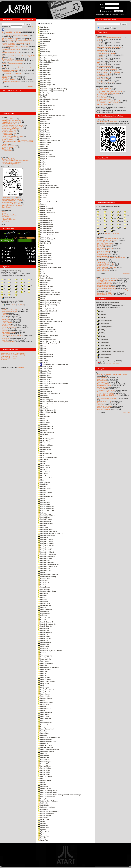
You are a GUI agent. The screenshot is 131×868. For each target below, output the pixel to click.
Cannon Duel (44, 64)
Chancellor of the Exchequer (49, 294)
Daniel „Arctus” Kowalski (105, 248)
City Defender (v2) (45, 429)
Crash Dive (43, 671)
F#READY (101, 247)
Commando (6, 318)
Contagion (43, 595)
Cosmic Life (43, 634)
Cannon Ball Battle (46, 62)
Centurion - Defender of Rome (49, 268)
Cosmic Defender (45, 626)
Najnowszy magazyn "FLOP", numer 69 (15, 46)
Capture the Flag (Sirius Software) (51, 91)
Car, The (42, 97)
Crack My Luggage (46, 663)
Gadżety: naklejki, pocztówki (106, 287)
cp (126, 212)
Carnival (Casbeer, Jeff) (47, 105)
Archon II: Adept (7, 326)
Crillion (42, 710)
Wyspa (4, 329)
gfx (127, 215)
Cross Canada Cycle (46, 729)
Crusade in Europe (46, 747)
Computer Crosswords (47, 554)
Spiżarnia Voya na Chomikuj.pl (12, 205)
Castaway (42, 122)
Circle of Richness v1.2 (47, 412)
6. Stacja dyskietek (104, 327)
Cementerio (43, 251)
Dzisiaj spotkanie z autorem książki (13, 61)
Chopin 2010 (43, 362)
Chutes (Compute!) (46, 400)
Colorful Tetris (44, 505)
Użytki (107, 28)
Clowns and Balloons (46, 478)
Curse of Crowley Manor (47, 791)
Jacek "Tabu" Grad (103, 262)
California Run (44, 41)
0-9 (4, 279)
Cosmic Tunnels (45, 638)
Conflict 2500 (44, 581)
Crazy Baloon (44, 677)
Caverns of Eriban (45, 225)
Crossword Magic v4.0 (47, 741)
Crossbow (43, 731)
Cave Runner (44, 183)
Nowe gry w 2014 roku (9, 147)
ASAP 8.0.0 (6, 78)
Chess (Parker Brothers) (47, 329)
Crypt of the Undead (46, 752)
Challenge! (43, 282)
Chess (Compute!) (45, 327)
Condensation (44, 579)
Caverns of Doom (45, 222)
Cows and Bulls (44, 659)
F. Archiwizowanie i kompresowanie (110, 352)
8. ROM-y (101, 333)
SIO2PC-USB (102, 379)
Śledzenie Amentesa (104, 255)
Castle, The (43, 146)
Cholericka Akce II (45, 354)
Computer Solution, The (47, 566)
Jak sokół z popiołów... (9, 80)
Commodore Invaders (47, 536)
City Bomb (43, 424)
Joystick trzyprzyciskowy (105, 393)
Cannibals (43, 58)
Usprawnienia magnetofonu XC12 (13, 125)
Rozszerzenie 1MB (103, 392)
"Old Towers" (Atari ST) (9, 310)
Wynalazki (99, 373)
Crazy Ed (42, 686)
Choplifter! (5, 315)
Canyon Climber (45, 70)
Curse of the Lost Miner (47, 793)
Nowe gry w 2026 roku (9, 119)
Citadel (41, 418)
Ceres (41, 270)
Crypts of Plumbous (46, 764)
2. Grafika (101, 314)
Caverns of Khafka (45, 227)
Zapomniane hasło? (103, 14)
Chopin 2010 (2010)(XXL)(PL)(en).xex (54, 364)
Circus (41, 414)
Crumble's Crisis (45, 745)
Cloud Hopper (44, 472)
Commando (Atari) (45, 529)
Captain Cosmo (44, 80)
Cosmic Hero (44, 630)
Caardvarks (43, 31)
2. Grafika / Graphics (104, 90)
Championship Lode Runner (49, 292)
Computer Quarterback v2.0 (49, 564)
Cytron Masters (44, 832)
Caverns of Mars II (45, 231)
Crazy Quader (44, 694)
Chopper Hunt (44, 375)
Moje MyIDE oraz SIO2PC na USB (108, 395)
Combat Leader (44, 521)
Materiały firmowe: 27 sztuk (11, 202)
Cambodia (43, 46)
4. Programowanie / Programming (108, 93)
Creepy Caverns (45, 704)
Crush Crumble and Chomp (48, 750)
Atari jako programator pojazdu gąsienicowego (17, 67)
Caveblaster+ (44, 192)
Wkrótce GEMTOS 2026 (10, 38)
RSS (31, 27)
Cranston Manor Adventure (48, 667)
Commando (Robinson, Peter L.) (50, 533)
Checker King (44, 313)
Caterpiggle (43, 173)
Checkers (42, 315)
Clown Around (44, 476)
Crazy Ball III (43, 675)
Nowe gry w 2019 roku (9, 132)
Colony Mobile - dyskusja (9, 356)
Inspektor (5, 340)
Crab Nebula (43, 661)
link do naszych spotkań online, (107, 122)
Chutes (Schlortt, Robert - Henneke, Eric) (53, 402)
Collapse (42, 490)
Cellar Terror (43, 249)
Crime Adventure (45, 712)
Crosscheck (43, 733)
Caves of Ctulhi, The (46, 235)
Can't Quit (42, 66)
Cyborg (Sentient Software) (48, 811)
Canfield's (42, 54)
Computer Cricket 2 (46, 552)
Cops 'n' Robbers (45, 610)
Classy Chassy (44, 447)
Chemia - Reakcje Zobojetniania (50, 321)
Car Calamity (43, 93)
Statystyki (4, 360)
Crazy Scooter (44, 696)
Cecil (41, 245)
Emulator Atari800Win (9, 159)
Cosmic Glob (44, 628)
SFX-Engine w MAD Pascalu (11, 120)
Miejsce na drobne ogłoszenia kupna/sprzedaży (113, 290)
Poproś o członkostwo (117, 14)
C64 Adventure (44, 29)
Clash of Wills (44, 441)
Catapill (42, 163)
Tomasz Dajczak (103, 242)
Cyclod (41, 822)
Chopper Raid (44, 379)
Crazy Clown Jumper (46, 682)
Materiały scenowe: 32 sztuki (11, 199)
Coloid (41, 494)
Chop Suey (43, 360)
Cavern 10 (43, 206)
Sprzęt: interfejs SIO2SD (105, 295)
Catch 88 (42, 165)
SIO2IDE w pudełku (104, 408)
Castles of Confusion (46, 157)
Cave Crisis (43, 177)
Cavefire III (43, 194)
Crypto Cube (43, 756)
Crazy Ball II (43, 673)
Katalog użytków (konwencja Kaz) (108, 303)
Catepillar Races (45, 171)
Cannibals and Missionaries (49, 60)
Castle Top (43, 148)
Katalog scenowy (102, 210)
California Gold (44, 39)
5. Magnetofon (103, 324)
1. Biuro (100, 311)
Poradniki (4, 117)
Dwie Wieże (6, 334)
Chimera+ (42, 348)
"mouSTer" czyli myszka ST (106, 280)
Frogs (4, 313)
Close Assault (44, 468)
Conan (41, 573)
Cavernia (42, 214)
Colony (41, 498)
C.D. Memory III (44, 243)
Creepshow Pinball (46, 702)
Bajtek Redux (6, 207)
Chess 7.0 (42, 325)
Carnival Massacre (45, 109)
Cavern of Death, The (46, 212)
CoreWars (42, 616)
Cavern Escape (44, 210)
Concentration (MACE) (47, 577)
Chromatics (43, 396)
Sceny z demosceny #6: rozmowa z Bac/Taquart (18, 40)
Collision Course (45, 492)
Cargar (41, 103)
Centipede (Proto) (45, 260)
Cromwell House (45, 723)
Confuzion (43, 585)
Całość (6, 305)
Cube (41, 778)
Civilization (43, 435)
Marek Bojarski (102, 269)
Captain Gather (44, 83)
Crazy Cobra (43, 684)
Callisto (42, 44)
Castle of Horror (45, 142)
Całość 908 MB (103, 357)
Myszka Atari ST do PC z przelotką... (109, 72)
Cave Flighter (44, 181)
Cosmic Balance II (45, 622)
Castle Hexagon (45, 136)
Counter (42, 653)
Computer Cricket (45, 550)
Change (42, 297)
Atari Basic (101, 44)
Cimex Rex (43, 408)
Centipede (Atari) (45, 258)
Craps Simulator (45, 669)
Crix (40, 721)
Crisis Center (44, 717)
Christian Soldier (45, 392)
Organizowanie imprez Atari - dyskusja (14, 353)
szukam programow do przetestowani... (110, 38)
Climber (42, 462)
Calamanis (43, 37)
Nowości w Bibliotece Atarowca (12, 64)
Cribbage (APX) (44, 708)
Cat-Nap (42, 175)
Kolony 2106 (6, 324)
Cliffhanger (43, 459)
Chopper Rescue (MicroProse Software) (53, 383)
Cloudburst (43, 474)
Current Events (44, 789)
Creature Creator (45, 698)
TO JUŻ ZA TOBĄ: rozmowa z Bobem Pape (111, 258)
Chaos (41, 299)
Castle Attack (44, 126)
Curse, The (43, 799)
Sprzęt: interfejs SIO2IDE (105, 293)
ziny (113, 231)
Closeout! (42, 470)
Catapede (42, 161)
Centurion (42, 266)
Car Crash (43, 95)
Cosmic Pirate (44, 636)
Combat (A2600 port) (46, 515)
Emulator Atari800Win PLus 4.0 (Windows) (16, 161)
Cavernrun (43, 216)
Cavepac (42, 204)
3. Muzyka (101, 317)
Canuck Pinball (44, 68)
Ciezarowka (43, 406)
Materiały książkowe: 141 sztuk (12, 201)
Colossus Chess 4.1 (46, 511)
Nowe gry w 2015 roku (9, 139)
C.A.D (41, 35)
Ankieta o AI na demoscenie (11, 49)
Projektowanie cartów (104, 386)
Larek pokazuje (7, 135)
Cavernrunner (44, 218)
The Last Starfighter (8, 332)
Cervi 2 (41, 274)
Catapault (42, 159)
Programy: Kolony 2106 (105, 284)
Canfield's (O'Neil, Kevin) (48, 56)
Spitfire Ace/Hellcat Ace (10, 327)
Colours (42, 513)
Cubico (41, 782)
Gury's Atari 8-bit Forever (10, 215)
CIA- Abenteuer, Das (46, 404)
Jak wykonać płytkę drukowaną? (108, 398)
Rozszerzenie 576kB (104, 401)
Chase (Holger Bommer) (47, 305)
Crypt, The (43, 754)
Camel (41, 48)
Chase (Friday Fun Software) (49, 303)
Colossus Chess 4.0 (46, 509)
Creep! (41, 700)
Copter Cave (43, 612)
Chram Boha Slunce (46, 387)
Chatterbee (43, 307)
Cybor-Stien (43, 817)
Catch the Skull (44, 169)
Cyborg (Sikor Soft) (46, 813)
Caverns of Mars (45, 229)
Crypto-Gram (44, 758)
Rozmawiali (100, 237)
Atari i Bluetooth (102, 378)
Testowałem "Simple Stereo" (106, 390)
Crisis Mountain (45, 719)
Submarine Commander (10, 311)
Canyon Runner (44, 74)
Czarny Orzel (43, 836)
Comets (42, 525)
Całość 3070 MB (8, 297)
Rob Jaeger (101, 261)
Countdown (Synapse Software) (50, 651)
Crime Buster (44, 715)
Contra (41, 597)
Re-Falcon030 (7, 72)
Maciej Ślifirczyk (102, 266)
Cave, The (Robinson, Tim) (48, 187)
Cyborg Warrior (44, 815)
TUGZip (22, 305)
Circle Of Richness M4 (47, 410)
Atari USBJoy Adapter (104, 282)
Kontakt (3, 224)
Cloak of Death (44, 466)
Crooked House (44, 725)
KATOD (100, 250)
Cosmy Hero (43, 645)
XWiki (4, 213)
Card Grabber (44, 101)
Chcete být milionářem (47, 309)
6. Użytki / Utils (102, 96)
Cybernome (43, 809)
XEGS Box (101, 405)
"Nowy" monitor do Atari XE (106, 53)
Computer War (44, 569)
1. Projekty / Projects (104, 88)
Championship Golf (46, 290)
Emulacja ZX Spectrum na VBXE (13, 136)
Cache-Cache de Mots (47, 33)
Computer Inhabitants (47, 556)
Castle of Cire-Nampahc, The (49, 140)
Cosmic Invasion (45, 632)
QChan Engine (7, 151)
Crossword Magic (45, 739)
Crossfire (42, 735)
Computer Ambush (46, 542)
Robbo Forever (7, 323)
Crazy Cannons (44, 680)
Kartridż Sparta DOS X (9, 124)
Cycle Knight (43, 819)
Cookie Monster (45, 605)
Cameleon (43, 50)
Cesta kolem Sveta (45, 278)
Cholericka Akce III (45, 356)
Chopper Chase (44, 373)
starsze (32, 154)
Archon (4, 330)
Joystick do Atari (102, 387)
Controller (43, 599)
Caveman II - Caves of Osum (49, 202)
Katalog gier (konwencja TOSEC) (12, 301)
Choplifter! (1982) (45, 367)
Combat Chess (44, 517)
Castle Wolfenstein (46, 151)
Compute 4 (43, 538)
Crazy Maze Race (45, 692)
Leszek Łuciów (102, 256)
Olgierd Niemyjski (103, 270)
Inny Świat (5, 338)
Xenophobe (6, 321)
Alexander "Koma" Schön (105, 264)
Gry (101, 28)
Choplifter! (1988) (45, 369)
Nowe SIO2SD (102, 381)
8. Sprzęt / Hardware (104, 99)
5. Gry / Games (102, 95)
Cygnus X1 (43, 826)
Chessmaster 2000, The (47, 332)
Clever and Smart (45, 453)
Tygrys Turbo (101, 389)
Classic (42, 443)
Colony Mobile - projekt (9, 358)
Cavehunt (42, 196)
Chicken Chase (44, 338)
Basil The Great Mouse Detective (13, 335)
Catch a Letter (44, 167)
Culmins (42, 784)
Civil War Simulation (46, 433)
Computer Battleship (46, 546)
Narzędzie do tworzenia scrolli (12, 122)
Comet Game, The (45, 523)
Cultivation (43, 787)
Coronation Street (45, 618)
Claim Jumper (44, 437)
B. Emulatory (102, 339)
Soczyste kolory (102, 403)
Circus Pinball (44, 416)
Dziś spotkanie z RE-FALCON (12, 73)
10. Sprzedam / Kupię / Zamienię (108, 103)
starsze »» (31, 86)
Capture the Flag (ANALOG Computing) (53, 89)
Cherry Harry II (44, 323)
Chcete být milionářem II (47, 311)
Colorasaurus (44, 503)
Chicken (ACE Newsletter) (48, 336)
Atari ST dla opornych (9, 146)
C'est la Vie (43, 276)
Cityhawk (42, 431)
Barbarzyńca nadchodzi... (10, 70)
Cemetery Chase (45, 253)
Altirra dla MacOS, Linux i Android (108, 69)
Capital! (42, 76)
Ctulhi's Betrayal (45, 776)
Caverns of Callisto (46, 220)
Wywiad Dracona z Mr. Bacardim (108, 240)
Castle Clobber (44, 128)
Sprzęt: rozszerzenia (104, 285)
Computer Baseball (46, 544)
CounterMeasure (45, 655)
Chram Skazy (44, 389)
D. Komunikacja (103, 345)
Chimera (42, 346)
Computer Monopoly (46, 562)
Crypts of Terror (45, 766)
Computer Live (44, 560)
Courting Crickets (45, 657)
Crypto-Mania (44, 760)
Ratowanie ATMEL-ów (104, 384)
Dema (114, 28)
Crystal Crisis (44, 772)
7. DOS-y (101, 330)
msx (120, 221)
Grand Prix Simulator (9, 342)
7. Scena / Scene (103, 98)
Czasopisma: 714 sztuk (10, 198)
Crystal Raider (44, 774)
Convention (43, 601)
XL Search (5, 221)
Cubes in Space (44, 780)
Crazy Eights (43, 688)
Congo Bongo (44, 587)
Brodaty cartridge (8, 59)
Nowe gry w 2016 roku (9, 138)
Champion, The (44, 288)
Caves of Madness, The (47, 239)
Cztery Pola (43, 840)
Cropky (42, 727)
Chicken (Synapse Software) (49, 342)
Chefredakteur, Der (46, 319)
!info (113, 218)
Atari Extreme (6, 76)
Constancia (43, 593)
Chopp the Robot (45, 371)
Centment (42, 262)
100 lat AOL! (101, 57)
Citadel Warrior (44, 422)
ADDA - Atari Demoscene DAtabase (108, 206)
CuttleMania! (43, 805)
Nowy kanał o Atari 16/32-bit (11, 53)
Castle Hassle (44, 134)
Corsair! (42, 620)
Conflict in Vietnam (46, 583)
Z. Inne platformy (104, 355)
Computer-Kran (44, 570)
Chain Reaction (44, 280)
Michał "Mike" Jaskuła (104, 245)
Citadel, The (43, 420)
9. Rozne (101, 336)
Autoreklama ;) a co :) (104, 76)
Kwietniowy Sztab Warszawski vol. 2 (109, 47)
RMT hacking (102, 63)
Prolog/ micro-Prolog (104, 66)
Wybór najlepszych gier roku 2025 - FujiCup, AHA (18, 56)
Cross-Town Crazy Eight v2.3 (49, 737)
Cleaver (42, 451)
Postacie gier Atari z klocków (11, 81)
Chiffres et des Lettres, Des (48, 344)
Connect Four (44, 589)
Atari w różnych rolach (104, 406)
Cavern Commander (46, 208)
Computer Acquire (45, 540)
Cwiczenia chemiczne (47, 807)
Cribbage (42, 706)
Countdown (43, 649)
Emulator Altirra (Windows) (10, 164)
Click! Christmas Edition (47, 457)
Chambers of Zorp (45, 286)
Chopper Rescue (45, 381)
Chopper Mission (45, 377)
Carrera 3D (43, 111)
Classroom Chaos (45, 445)
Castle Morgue (44, 138)
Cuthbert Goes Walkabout (48, 801)
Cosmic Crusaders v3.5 (47, 624)
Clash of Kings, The (46, 439)
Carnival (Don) (44, 107)
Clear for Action (44, 449)
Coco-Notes (43, 484)
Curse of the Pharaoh (46, 797)
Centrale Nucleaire (45, 264)
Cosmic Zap (43, 640)
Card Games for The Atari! (48, 99)
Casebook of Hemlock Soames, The (51, 116)
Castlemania (43, 153)
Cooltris (42, 608)
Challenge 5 (43, 284)
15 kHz (100, 41)
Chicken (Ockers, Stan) (47, 340)
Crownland (43, 743)
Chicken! (42, 334)
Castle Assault (44, 124)
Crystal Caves (44, 770)
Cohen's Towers (45, 488)
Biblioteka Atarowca (8, 167)
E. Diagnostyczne (104, 348)
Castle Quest (43, 144)
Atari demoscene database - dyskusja (13, 355)
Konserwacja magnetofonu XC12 (13, 128)
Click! (41, 455)
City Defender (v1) (45, 427)
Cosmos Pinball (45, 643)
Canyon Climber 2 (45, 72)
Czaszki (42, 838)
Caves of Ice (43, 237)
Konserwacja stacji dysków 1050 (12, 127)
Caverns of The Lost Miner (48, 233)
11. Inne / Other (102, 104)
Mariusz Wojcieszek (104, 251)
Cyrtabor (42, 830)
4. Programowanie (104, 320)
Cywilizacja (43, 834)
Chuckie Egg (43, 398)
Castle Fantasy (44, 132)
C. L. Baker (43, 27)
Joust (4, 316)
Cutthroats (43, 803)
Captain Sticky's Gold (47, 85)
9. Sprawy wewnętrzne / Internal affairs (110, 101)
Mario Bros (5, 319)
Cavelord (42, 198)
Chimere (42, 350)
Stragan (99, 277)
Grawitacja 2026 (103, 50)
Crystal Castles (44, 768)
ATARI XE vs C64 (103, 60)
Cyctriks (42, 824)
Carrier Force (44, 113)
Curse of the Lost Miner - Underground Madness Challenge (59, 795)
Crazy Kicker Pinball (46, 690)
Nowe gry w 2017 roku (9, 133)
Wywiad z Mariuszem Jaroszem (108, 239)
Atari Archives (6, 218)
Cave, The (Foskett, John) (48, 186)
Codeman (42, 486)
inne (17, 295)
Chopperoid (43, 385)
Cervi (41, 272)
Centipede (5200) (45, 255)
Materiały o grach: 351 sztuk (11, 204)
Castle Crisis (43, 130)
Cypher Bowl (43, 828)
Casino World (44, 120)
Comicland (43, 527)
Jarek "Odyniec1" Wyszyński (106, 267)
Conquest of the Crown (47, 591)
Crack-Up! (43, 665)
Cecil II (41, 247)
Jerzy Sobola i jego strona (106, 82)
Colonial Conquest (45, 496)
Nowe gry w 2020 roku (9, 130)
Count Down (43, 647)
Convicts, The (44, 603)
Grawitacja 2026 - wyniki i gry (11, 32)
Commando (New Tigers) (48, 531)
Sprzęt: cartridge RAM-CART (107, 288)
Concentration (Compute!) (48, 575)
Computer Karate (45, 558)
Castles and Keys (45, 155)
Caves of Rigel (44, 241)
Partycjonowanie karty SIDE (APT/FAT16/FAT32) (18, 141)
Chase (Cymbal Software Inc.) (49, 301)
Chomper (42, 358)
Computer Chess (45, 548)
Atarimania (5, 217)
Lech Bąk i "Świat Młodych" (106, 243)
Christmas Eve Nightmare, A (49, 394)
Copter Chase (44, 614)
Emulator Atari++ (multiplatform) (12, 162)
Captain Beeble (44, 79)
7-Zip (18, 305)
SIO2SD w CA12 (103, 382)
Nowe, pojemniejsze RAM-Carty (108, 279)
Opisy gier (4, 308)
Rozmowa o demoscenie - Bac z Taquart (15, 35)
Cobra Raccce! (44, 482)
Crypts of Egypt (44, 762)
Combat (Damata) (45, 519)
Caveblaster (43, 190)
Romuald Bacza (102, 253)
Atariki (4, 212)
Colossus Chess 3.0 (46, 507)
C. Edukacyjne (103, 342)
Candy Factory (44, 52)
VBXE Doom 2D (102, 79)
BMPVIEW (5, 144)
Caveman (42, 200)
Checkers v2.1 (44, 317)
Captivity (42, 87)
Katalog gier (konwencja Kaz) (11, 271)
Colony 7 (42, 501)
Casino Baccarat (45, 118)
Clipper (42, 463)
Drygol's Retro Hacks (9, 220)
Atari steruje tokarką (104, 409)
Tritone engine (7, 149)
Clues (41, 480)
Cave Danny (43, 179)
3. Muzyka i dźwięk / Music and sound (109, 91)
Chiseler (42, 352)
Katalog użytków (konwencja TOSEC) (109, 361)
